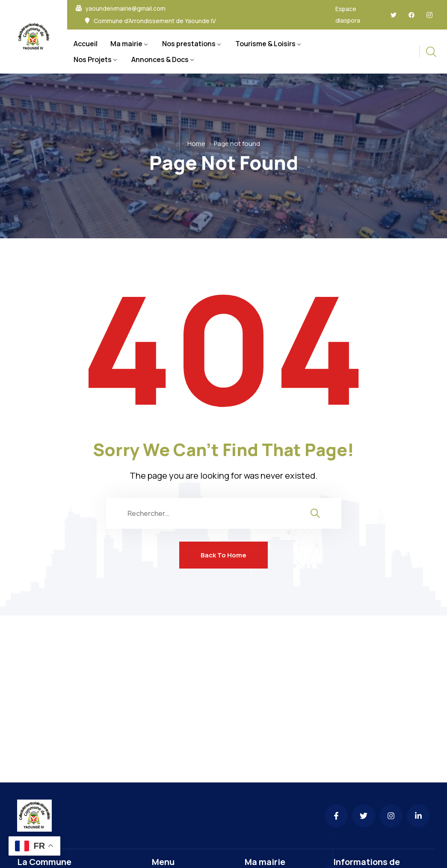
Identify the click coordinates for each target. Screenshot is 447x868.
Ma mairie (126, 44)
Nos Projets (93, 59)
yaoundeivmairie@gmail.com (125, 9)
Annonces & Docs (160, 59)
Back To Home (223, 555)
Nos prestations (189, 44)
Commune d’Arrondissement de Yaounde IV (155, 21)
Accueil (86, 44)
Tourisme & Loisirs (265, 44)
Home (196, 144)
